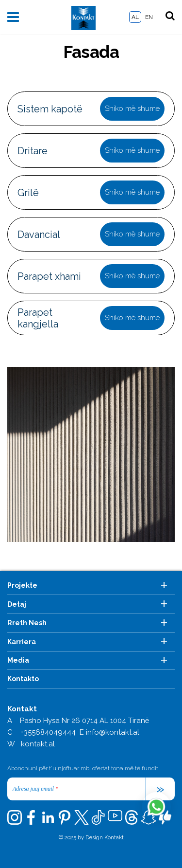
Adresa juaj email (35, 789)
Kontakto (23, 679)
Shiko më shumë (132, 108)
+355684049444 (48, 732)
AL (135, 17)
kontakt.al (38, 744)
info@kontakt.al (113, 732)
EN (149, 17)
